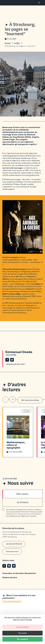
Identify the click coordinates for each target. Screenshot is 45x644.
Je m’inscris (22, 502)
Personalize (22, 633)
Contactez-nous (12, 552)
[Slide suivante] (13, 399)
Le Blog (17, 43)
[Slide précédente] (5, 399)
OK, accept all (22, 639)
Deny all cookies (23, 627)
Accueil (8, 43)
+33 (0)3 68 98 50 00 (14, 544)
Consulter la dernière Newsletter (19, 573)
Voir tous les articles (30, 400)
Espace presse (10, 577)
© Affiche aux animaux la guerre (38, 204)
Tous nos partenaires (12, 601)
